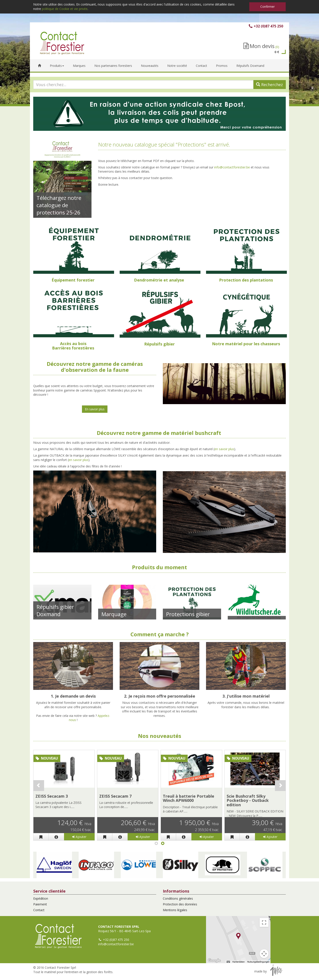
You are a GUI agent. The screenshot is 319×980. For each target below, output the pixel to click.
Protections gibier (188, 614)
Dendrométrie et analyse (159, 280)
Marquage (114, 614)
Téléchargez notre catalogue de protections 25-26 (59, 205)
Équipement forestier (73, 280)
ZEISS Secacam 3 (52, 796)
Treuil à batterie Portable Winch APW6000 (189, 798)
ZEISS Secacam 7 (115, 796)
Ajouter (79, 837)
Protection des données (180, 904)
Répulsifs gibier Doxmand (55, 610)
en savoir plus (224, 449)
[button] (54, 865)
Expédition (41, 898)
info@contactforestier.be (232, 167)
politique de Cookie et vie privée (65, 9)
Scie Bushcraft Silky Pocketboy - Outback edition (248, 801)
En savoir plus (95, 409)
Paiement (40, 904)
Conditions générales (178, 898)
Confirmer (267, 7)
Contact (39, 910)
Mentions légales (175, 910)
